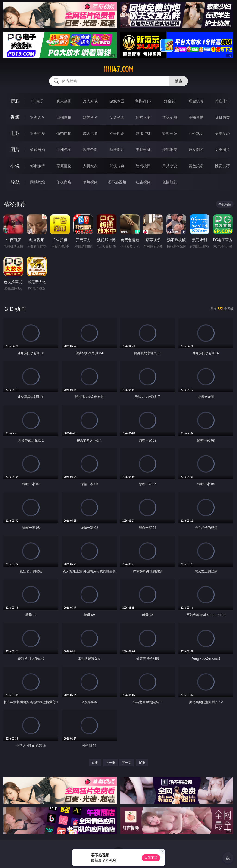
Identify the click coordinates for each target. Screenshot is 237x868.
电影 (15, 133)
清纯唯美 (170, 150)
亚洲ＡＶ (37, 117)
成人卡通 (90, 133)
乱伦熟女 (196, 133)
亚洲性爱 (37, 133)
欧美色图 (90, 150)
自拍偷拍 (64, 117)
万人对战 (90, 101)
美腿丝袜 (143, 150)
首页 (95, 763)
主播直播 (196, 117)
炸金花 (170, 101)
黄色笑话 (196, 166)
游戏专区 (117, 101)
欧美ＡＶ (90, 117)
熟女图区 (196, 150)
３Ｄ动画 (117, 117)
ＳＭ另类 (222, 117)
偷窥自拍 (37, 150)
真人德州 (64, 101)
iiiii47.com (118, 69)
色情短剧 (170, 182)
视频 (15, 117)
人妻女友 (90, 166)
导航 (15, 182)
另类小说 (170, 166)
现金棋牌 (196, 101)
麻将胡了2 (143, 101)
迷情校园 (143, 166)
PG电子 (37, 101)
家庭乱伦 (64, 166)
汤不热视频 (117, 182)
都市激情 (37, 166)
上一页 (110, 763)
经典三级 (170, 133)
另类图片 (222, 150)
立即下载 (151, 858)
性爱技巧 (222, 166)
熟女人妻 (143, 117)
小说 (15, 166)
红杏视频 (143, 182)
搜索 (179, 81)
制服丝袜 (143, 133)
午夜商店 (64, 182)
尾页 (142, 763)
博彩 (15, 101)
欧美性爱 (117, 133)
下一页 (127, 763)
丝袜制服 (170, 117)
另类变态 (222, 133)
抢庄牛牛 (222, 101)
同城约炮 (37, 182)
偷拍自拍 (64, 133)
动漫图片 (117, 150)
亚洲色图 (64, 150)
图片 (15, 149)
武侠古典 (117, 166)
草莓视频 (90, 182)
